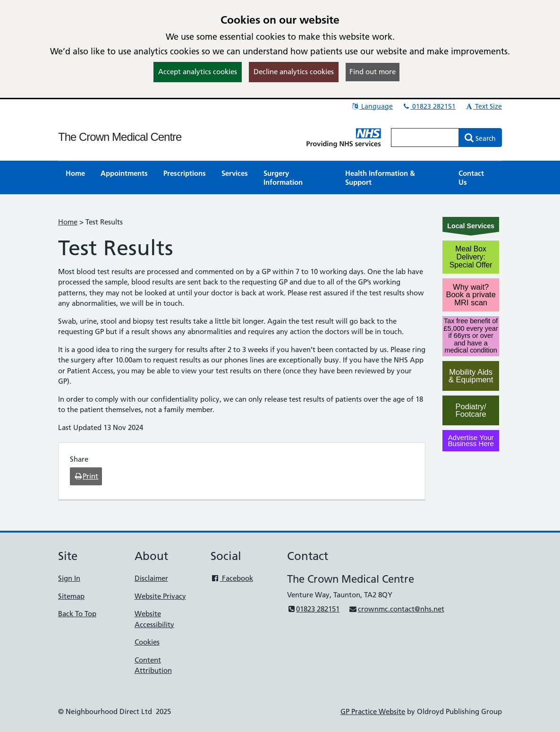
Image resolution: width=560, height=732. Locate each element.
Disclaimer (151, 578)
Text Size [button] (483, 106)
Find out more (373, 72)
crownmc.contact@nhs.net (396, 609)
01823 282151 (429, 106)
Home (68, 222)
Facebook (232, 578)
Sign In (69, 578)
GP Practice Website (373, 711)
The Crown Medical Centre (120, 137)
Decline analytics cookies (294, 72)
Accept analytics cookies (198, 72)
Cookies (147, 642)
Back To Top (77, 614)
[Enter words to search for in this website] (425, 138)
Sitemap (71, 596)
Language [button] (372, 106)
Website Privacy (160, 596)
